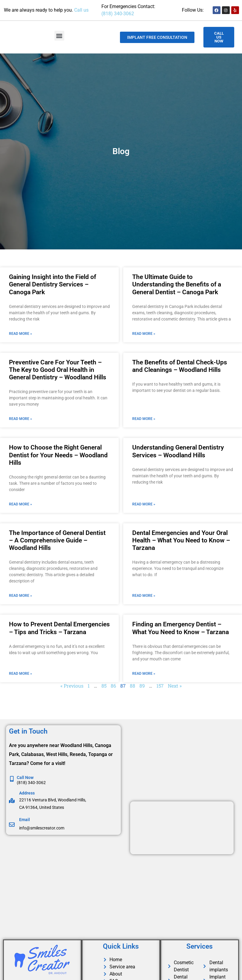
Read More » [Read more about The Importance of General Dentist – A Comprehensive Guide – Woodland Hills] (20, 596)
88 (133, 686)
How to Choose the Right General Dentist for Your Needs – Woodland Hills (58, 455)
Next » (175, 686)
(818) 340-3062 (118, 14)
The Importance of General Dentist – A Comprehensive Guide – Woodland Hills (57, 540)
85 (104, 686)
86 (113, 686)
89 (142, 686)
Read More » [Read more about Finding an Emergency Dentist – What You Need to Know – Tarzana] (144, 674)
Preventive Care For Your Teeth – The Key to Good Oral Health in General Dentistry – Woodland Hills (58, 370)
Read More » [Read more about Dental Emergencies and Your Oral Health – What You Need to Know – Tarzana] (144, 596)
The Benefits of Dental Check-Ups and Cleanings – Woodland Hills (180, 366)
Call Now (25, 777)
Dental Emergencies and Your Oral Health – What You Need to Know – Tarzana (181, 540)
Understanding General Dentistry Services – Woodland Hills (178, 451)
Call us (81, 10)
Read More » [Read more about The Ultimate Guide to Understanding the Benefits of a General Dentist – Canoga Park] (144, 334)
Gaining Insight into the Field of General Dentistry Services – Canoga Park (52, 284)
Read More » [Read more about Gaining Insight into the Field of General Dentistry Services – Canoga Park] (20, 334)
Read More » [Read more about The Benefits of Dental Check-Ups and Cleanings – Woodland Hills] (144, 419)
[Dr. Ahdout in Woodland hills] (65, 886)
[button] (59, 36)
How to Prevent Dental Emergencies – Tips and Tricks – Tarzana (59, 628)
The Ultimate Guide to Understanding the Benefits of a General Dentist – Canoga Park (177, 284)
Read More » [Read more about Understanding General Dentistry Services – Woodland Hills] (144, 504)
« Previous (72, 686)
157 (160, 686)
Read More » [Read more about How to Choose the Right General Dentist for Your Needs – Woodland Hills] (20, 504)
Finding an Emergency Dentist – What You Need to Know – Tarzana (181, 628)
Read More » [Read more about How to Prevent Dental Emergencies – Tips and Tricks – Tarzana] (20, 674)
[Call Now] (12, 779)
